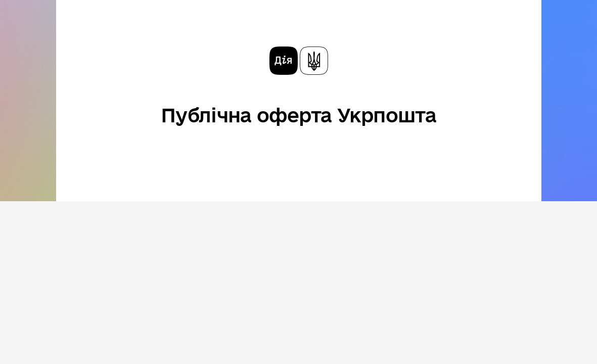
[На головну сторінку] (299, 61)
